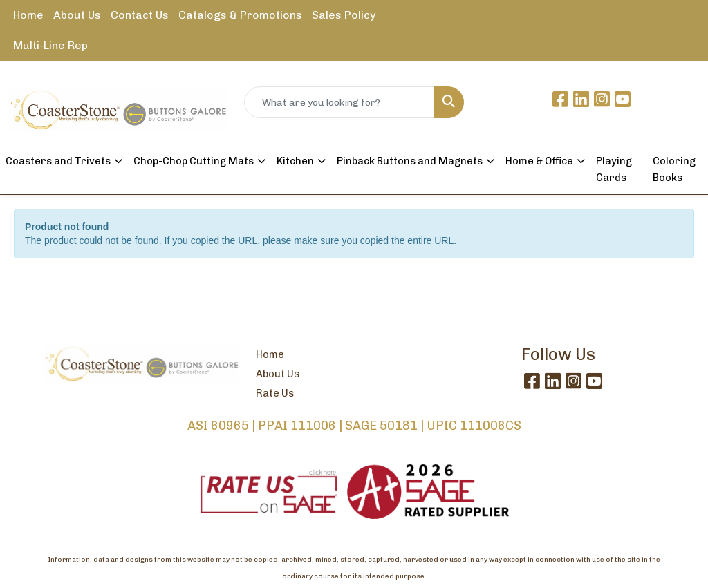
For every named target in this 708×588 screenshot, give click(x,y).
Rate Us (275, 393)
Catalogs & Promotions (240, 15)
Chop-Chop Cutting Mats (194, 161)
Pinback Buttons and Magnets (410, 161)
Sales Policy (344, 15)
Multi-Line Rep (50, 45)
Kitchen (295, 161)
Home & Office (539, 161)
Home (28, 15)
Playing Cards (614, 169)
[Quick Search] (339, 102)
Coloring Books (674, 169)
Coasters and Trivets (58, 161)
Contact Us (140, 15)
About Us (77, 15)
